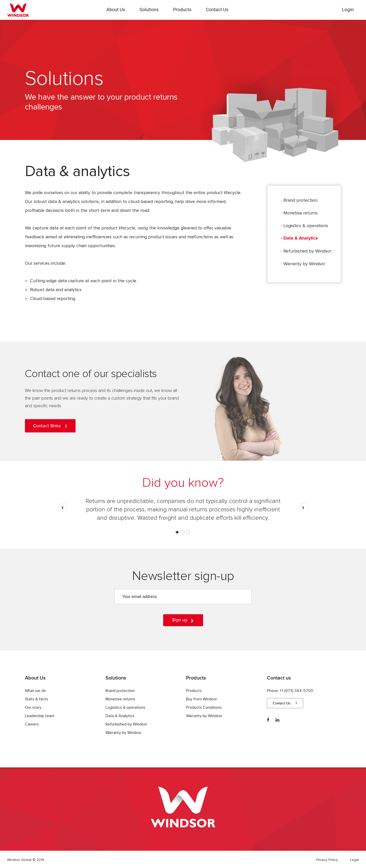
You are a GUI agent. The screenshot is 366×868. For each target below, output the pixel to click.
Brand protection (300, 200)
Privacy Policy (327, 860)
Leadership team (40, 716)
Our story (33, 707)
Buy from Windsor (202, 699)
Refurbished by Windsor (307, 251)
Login (348, 10)
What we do (35, 691)
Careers (32, 724)
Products (182, 10)
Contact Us (217, 10)
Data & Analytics (301, 238)
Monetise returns (301, 213)
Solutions (149, 10)
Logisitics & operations (306, 226)
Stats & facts (36, 699)
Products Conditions (204, 707)
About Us (116, 10)
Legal (354, 860)
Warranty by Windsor (304, 264)
